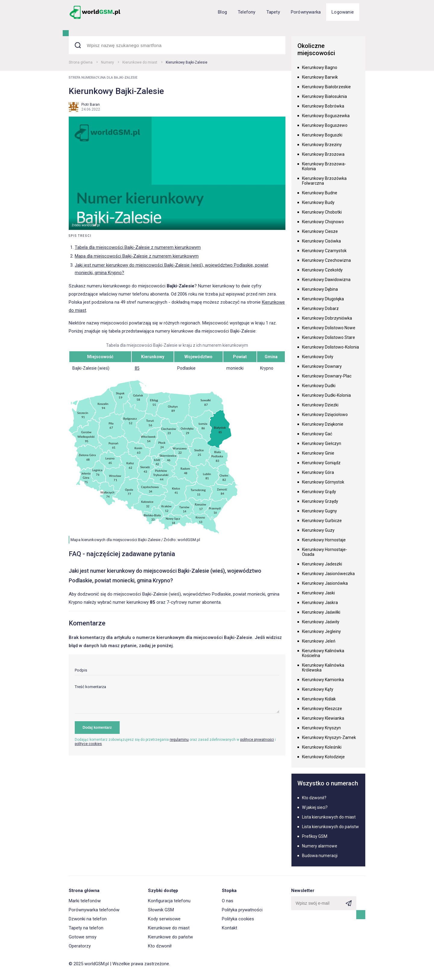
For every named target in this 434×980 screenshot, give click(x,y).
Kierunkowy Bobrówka (323, 106)
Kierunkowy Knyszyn (321, 728)
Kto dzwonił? (314, 798)
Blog (222, 12)
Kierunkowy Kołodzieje (323, 757)
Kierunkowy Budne (320, 193)
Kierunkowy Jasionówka (325, 583)
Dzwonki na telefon (88, 919)
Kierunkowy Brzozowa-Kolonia (324, 166)
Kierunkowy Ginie (318, 453)
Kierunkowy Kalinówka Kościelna (323, 653)
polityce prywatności (257, 740)
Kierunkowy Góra (318, 472)
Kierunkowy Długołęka (323, 299)
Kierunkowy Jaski (318, 593)
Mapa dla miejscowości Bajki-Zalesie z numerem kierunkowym (137, 256)
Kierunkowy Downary (322, 366)
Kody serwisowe (164, 919)
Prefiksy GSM (315, 836)
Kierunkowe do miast (140, 62)
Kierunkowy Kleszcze (322, 709)
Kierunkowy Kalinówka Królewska (323, 668)
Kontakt (230, 928)
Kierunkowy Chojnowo (323, 222)
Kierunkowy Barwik (320, 77)
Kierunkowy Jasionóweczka (328, 574)
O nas (228, 901)
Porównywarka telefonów (94, 910)
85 (137, 368)
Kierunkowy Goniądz (321, 463)
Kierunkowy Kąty (318, 689)
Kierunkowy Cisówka (321, 241)
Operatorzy (80, 946)
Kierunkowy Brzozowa (323, 154)
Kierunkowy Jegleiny (321, 631)
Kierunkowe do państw (170, 937)
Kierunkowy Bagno (320, 67)
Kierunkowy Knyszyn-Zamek (329, 737)
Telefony (247, 12)
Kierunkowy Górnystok (323, 482)
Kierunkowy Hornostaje (324, 540)
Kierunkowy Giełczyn (322, 443)
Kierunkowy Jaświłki (321, 612)
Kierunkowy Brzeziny (322, 145)
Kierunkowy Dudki (319, 386)
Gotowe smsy (83, 937)
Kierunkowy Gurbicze (322, 521)
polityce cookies (88, 744)
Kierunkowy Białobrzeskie (326, 87)
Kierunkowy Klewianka (323, 718)
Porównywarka (306, 12)
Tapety (273, 12)
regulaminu (179, 740)
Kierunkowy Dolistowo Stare (329, 337)
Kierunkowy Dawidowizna (326, 280)
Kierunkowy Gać (317, 434)
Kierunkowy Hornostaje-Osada (325, 552)
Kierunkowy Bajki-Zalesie (187, 62)
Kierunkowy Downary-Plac (327, 376)
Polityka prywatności (242, 910)
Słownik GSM (161, 910)
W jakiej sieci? (315, 807)
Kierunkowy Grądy (319, 492)
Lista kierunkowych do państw (330, 827)
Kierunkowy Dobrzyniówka (327, 318)
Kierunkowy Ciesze (320, 231)
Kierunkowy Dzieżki (320, 405)
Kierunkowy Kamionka (323, 680)
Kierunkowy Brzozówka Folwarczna (324, 181)
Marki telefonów (85, 901)
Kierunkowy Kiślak (319, 699)
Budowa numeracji (320, 856)
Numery (107, 62)
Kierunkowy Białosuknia (324, 96)
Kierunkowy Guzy (318, 530)
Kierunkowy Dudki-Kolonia (326, 395)
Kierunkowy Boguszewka (326, 116)
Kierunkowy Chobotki (322, 212)
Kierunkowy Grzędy (320, 501)
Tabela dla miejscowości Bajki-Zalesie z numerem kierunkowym (138, 247)
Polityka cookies (238, 919)
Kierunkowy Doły (318, 357)
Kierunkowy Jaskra (320, 603)
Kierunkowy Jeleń (319, 641)
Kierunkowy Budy (318, 202)
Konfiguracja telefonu (169, 901)
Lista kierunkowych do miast (329, 817)
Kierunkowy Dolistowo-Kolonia (330, 347)
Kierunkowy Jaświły (321, 622)
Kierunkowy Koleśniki (322, 747)
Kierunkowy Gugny (319, 511)
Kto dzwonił (160, 946)
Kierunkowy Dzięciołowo (325, 415)
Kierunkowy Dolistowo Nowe (329, 328)
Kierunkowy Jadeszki (322, 564)
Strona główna (81, 62)
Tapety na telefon (86, 928)
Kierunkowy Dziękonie (323, 424)
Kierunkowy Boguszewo (325, 125)
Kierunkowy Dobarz (320, 308)
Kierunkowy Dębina (320, 289)
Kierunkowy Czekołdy (322, 270)
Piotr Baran (91, 105)
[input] (177, 672)
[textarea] (177, 699)
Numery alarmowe (320, 846)
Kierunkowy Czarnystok (324, 251)
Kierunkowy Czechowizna (326, 260)
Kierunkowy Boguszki (322, 135)
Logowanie (343, 12)
